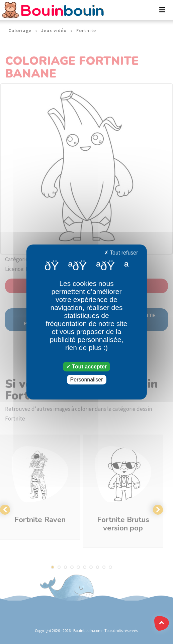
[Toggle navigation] (162, 10)
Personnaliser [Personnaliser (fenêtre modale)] (87, 380)
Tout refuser (121, 253)
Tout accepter (86, 367)
